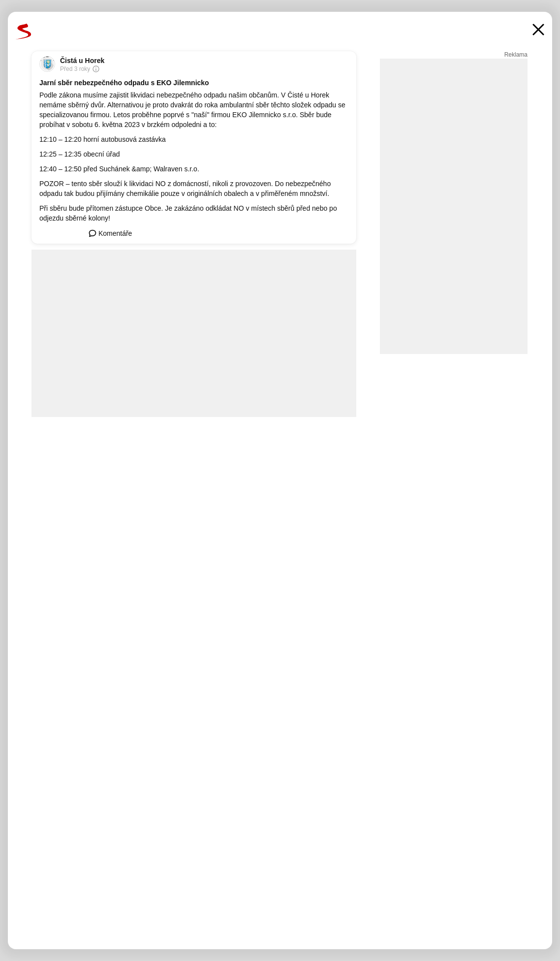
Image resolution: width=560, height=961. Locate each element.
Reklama (516, 55)
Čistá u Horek (82, 61)
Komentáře (110, 233)
